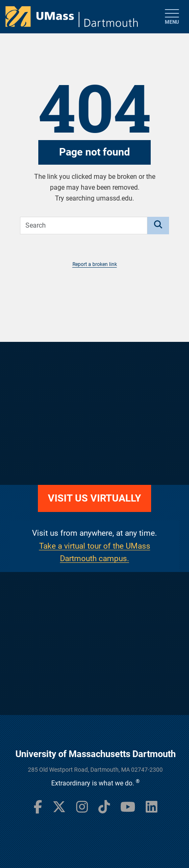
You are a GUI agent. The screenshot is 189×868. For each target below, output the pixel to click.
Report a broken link (95, 264)
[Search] (158, 226)
